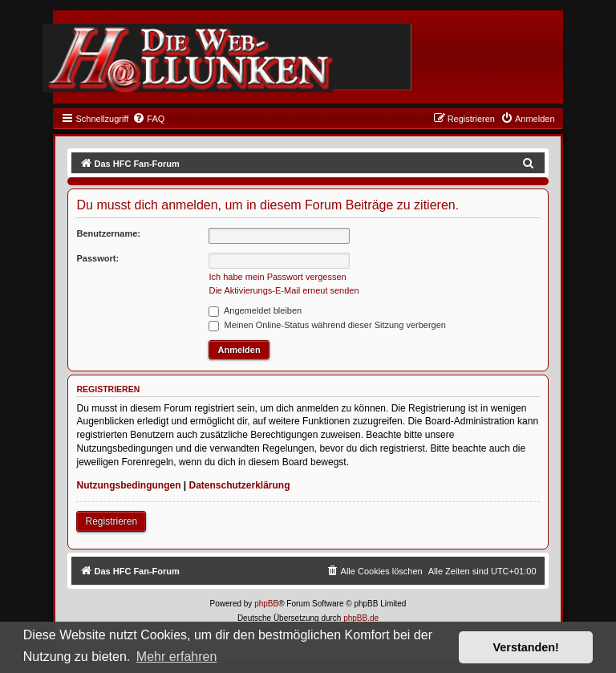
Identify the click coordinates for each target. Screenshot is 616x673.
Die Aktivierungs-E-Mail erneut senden (284, 290)
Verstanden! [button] (526, 647)
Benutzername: (108, 233)
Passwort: (97, 258)
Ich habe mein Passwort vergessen (277, 277)
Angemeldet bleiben (255, 310)
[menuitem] (148, 119)
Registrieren (111, 521)
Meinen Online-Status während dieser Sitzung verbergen (327, 325)
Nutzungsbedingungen (128, 485)
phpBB (266, 604)
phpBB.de (361, 618)
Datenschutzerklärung (240, 485)
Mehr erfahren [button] (177, 657)
